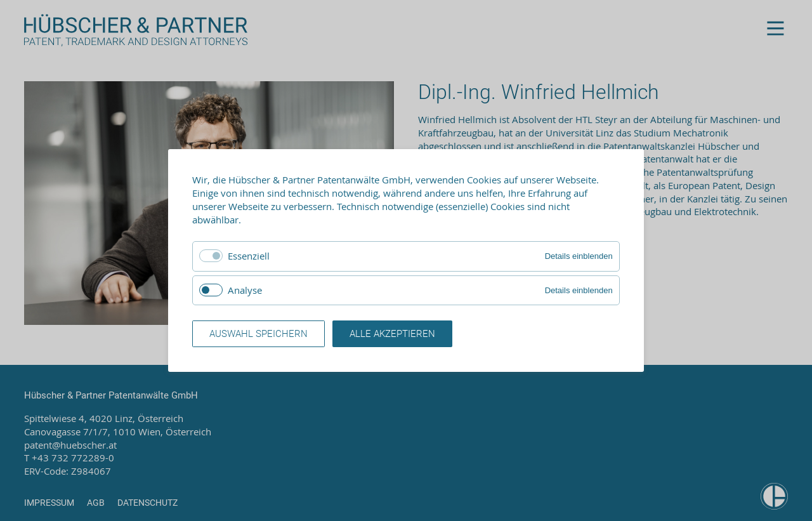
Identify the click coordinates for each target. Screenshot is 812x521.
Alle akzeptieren (392, 334)
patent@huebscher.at (70, 445)
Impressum (49, 503)
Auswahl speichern (259, 334)
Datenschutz (147, 503)
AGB (96, 503)
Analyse (245, 290)
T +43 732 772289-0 (69, 458)
